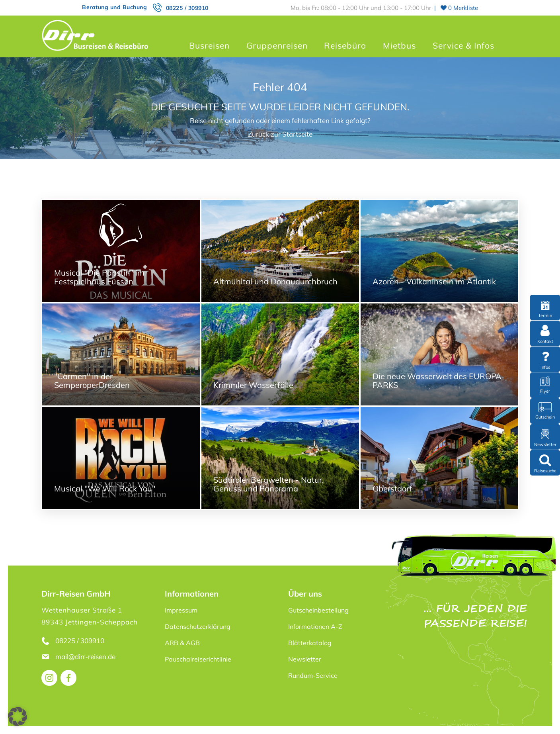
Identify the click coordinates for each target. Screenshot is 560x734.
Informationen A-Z (315, 626)
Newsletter (305, 659)
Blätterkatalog (310, 643)
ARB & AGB (182, 643)
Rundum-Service (313, 675)
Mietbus (399, 45)
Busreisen (209, 45)
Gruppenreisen (277, 45)
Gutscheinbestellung (318, 610)
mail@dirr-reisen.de (86, 657)
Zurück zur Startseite (280, 134)
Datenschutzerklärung (198, 626)
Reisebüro (345, 45)
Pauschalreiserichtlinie (198, 659)
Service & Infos (463, 45)
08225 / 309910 (187, 8)
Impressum (181, 610)
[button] (18, 716)
